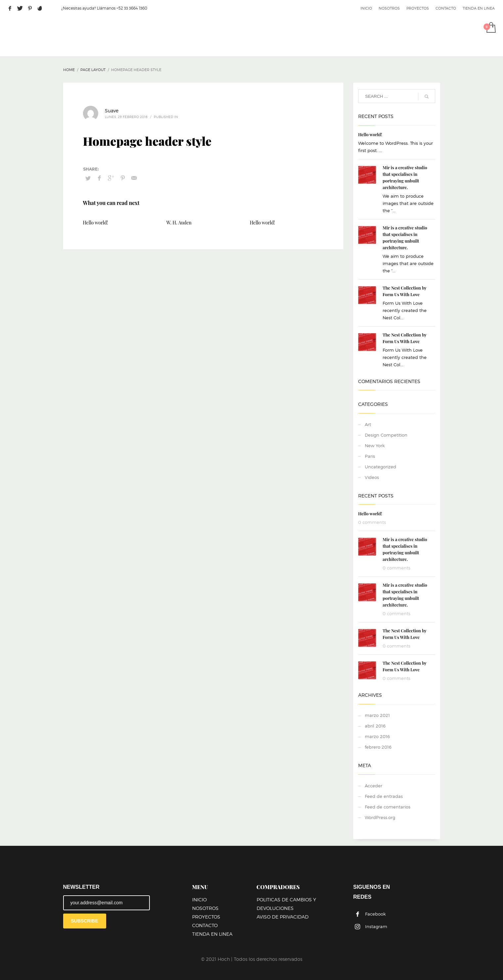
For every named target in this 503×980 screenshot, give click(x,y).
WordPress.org (380, 817)
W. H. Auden (179, 223)
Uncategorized (380, 467)
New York (375, 446)
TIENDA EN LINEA (479, 8)
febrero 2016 (378, 747)
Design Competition (386, 435)
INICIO (366, 8)
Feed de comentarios (388, 807)
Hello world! (96, 223)
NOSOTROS (389, 8)
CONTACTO (446, 8)
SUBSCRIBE (84, 921)
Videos (372, 477)
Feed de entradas (384, 796)
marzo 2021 (377, 715)
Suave (112, 111)
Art (368, 424)
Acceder (374, 786)
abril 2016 (375, 726)
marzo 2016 (377, 736)
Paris (370, 456)
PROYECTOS (418, 8)
